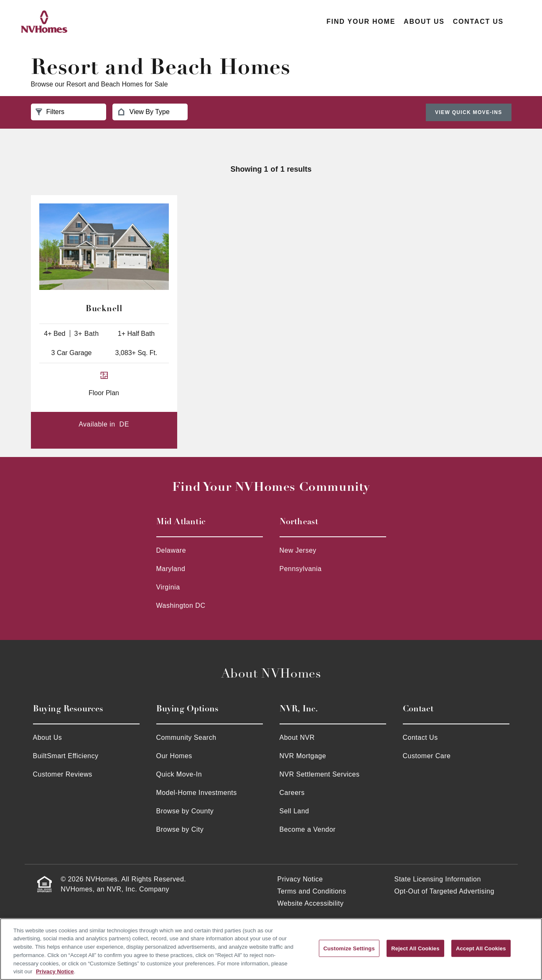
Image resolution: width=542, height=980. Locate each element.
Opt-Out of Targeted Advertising (444, 891)
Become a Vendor (308, 829)
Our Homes (174, 756)
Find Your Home (361, 22)
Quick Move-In (179, 774)
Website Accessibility (311, 903)
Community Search (186, 738)
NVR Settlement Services (320, 774)
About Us (424, 22)
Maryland (171, 569)
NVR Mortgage (303, 756)
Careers (292, 793)
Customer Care (427, 756)
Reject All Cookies (415, 948)
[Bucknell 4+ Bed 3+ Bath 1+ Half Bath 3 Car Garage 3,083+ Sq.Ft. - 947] (104, 247)
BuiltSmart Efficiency (66, 756)
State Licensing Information (438, 879)
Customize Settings (349, 948)
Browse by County (185, 811)
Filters (50, 112)
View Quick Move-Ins (468, 112)
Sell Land (294, 811)
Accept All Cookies (481, 948)
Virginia (168, 587)
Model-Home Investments (197, 793)
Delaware (171, 550)
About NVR (297, 738)
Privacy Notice (300, 879)
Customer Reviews (63, 774)
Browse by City (180, 829)
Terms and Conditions (312, 891)
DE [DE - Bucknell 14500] (124, 424)
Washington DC (181, 606)
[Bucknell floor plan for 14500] (104, 388)
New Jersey (298, 550)
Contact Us (478, 22)
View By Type (143, 112)
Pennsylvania (301, 569)
